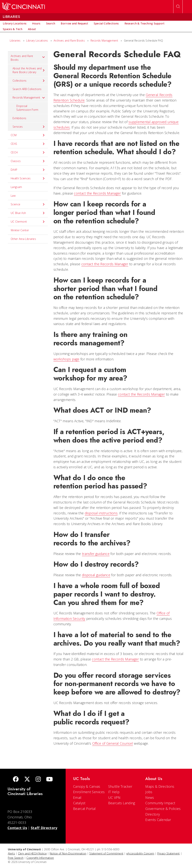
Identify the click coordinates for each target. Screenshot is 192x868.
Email (77, 797)
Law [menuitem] (13, 196)
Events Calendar (158, 820)
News (150, 797)
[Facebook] (16, 780)
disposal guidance (96, 575)
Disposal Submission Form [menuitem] (27, 108)
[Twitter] (27, 780)
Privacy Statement (169, 853)
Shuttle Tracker (120, 786)
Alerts (11, 853)
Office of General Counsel (113, 743)
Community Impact (160, 803)
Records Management (104, 41)
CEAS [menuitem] (28, 144)
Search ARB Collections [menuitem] (27, 89)
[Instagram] (38, 780)
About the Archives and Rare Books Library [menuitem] (29, 70)
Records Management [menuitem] (29, 98)
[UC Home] (23, 7)
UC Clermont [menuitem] (28, 222)
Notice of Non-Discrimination (68, 853)
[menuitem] (15, 24)
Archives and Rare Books (69, 41)
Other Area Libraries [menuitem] (23, 239)
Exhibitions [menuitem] (19, 118)
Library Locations (37, 41)
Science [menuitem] (28, 204)
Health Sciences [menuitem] (28, 178)
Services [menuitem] (29, 127)
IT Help (114, 792)
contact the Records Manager (97, 193)
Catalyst (79, 803)
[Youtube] (49, 780)
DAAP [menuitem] (28, 170)
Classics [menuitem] (28, 161)
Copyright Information (40, 858)
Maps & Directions (160, 786)
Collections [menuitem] (29, 81)
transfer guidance (96, 554)
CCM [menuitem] (28, 135)
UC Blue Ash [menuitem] (28, 213)
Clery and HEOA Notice (32, 853)
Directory (153, 814)
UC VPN (114, 797)
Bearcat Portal (84, 809)
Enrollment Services (89, 792)
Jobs (149, 792)
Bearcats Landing (122, 803)
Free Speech (16, 858)
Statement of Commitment (106, 853)
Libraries (15, 41)
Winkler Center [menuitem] (20, 230)
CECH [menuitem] (28, 152)
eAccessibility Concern (140, 853)
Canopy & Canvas (87, 786)
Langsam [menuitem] (16, 187)
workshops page (66, 359)
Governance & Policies (163, 809)
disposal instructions (101, 513)
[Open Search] (178, 7)
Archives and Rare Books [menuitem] (28, 58)
